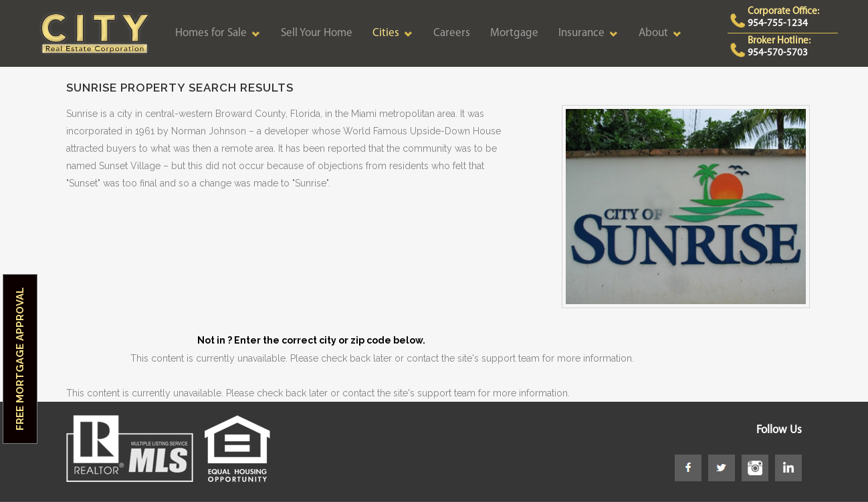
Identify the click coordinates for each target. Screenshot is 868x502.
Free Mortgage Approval (20, 359)
